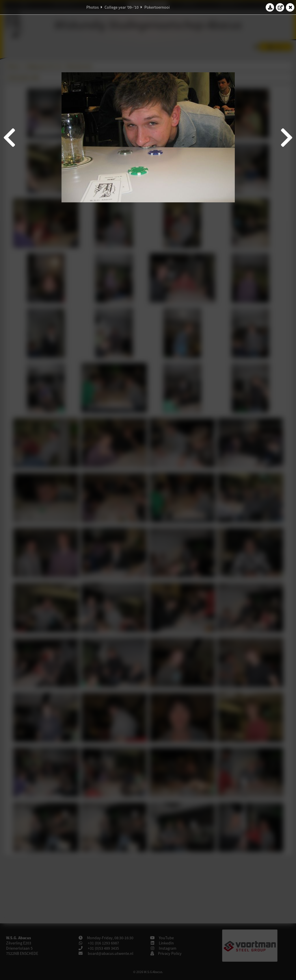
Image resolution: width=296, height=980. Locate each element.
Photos (93, 7)
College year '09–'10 (122, 7)
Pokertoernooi (157, 7)
